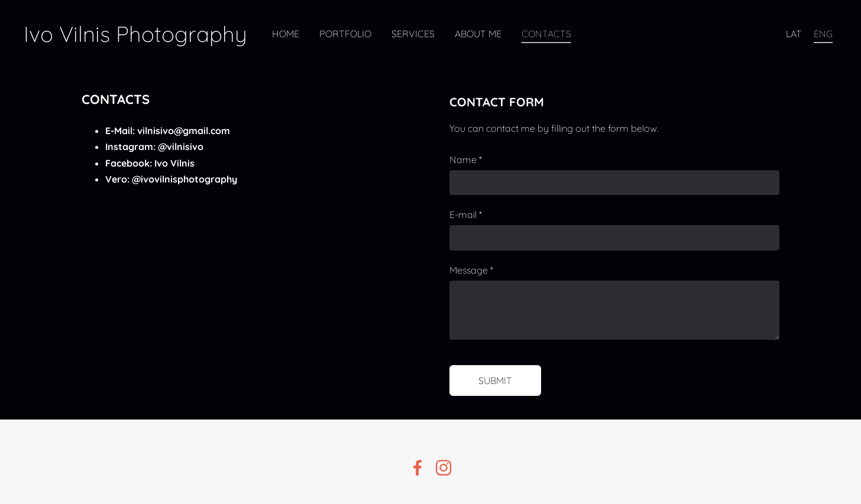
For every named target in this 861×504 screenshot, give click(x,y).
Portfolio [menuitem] (345, 34)
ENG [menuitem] (823, 34)
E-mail (466, 214)
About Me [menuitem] (478, 34)
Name (466, 160)
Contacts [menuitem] (546, 34)
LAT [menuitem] (794, 34)
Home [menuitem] (286, 34)
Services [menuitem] (413, 34)
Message (471, 270)
